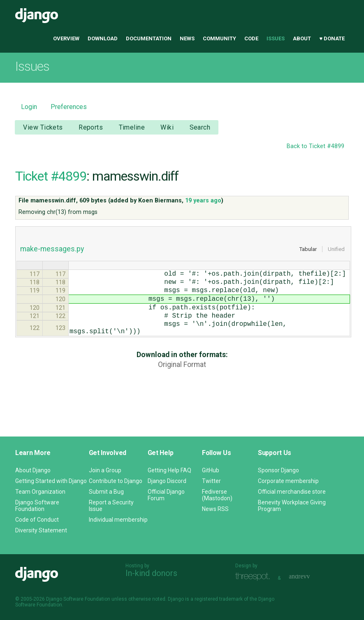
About (302, 38)
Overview (66, 38)
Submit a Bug (106, 492)
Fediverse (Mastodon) (217, 495)
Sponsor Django (278, 470)
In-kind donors (151, 573)
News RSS (215, 509)
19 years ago (203, 201)
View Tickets (43, 127)
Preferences (69, 107)
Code (251, 38)
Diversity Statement (41, 530)
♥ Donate (332, 38)
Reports (91, 127)
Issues (276, 38)
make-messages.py (52, 249)
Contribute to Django (116, 481)
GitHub (211, 470)
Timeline (132, 127)
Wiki (167, 127)
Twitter (211, 481)
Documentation (149, 38)
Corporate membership (288, 481)
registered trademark (219, 599)
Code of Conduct (37, 520)
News (187, 38)
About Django (33, 470)
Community (219, 38)
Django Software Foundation (37, 506)
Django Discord (167, 481)
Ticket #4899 (51, 176)
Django (37, 16)
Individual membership (118, 520)
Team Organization (40, 492)
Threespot (255, 577)
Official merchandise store (292, 492)
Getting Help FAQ (169, 470)
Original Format (182, 379)
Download (103, 38)
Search (200, 127)
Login (29, 107)
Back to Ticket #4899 (315, 146)
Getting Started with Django (51, 481)
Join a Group (105, 470)
